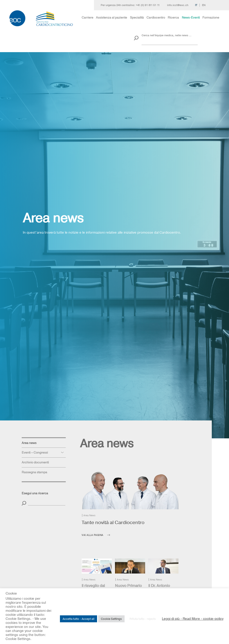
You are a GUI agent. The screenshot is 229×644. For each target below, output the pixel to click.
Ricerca (173, 17)
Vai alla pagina (92, 535)
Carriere (87, 17)
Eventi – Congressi (35, 452)
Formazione (211, 17)
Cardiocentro (156, 17)
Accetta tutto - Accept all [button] (78, 619)
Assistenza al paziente (111, 17)
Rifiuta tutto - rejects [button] (143, 619)
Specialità (137, 17)
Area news (29, 443)
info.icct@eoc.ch (178, 5)
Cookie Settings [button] (111, 619)
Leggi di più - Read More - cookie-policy (193, 619)
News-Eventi (191, 17)
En (204, 5)
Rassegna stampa (34, 472)
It (196, 5)
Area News (89, 515)
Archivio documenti (35, 462)
